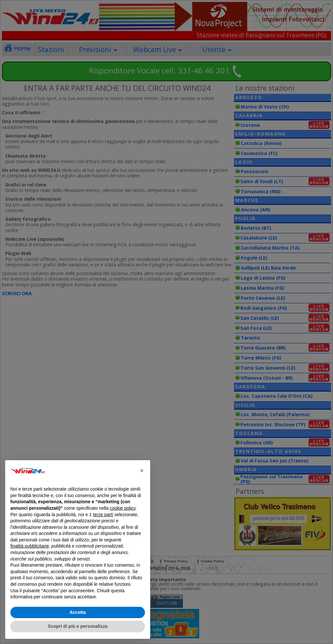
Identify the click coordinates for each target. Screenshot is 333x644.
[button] (142, 471)
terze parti (103, 515)
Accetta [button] (78, 612)
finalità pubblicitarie (30, 546)
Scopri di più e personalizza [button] (78, 626)
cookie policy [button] (122, 508)
